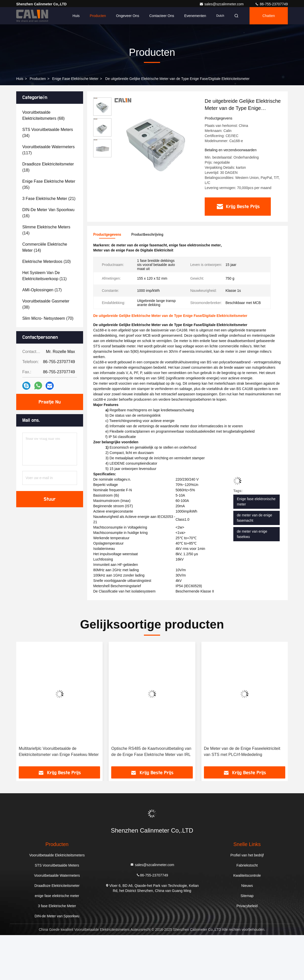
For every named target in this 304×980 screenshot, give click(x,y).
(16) (48, 213)
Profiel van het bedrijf (247, 855)
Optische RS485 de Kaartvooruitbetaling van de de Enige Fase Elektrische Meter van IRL (151, 751)
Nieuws (247, 886)
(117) (49, 150)
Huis (76, 16)
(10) (46, 261)
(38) (46, 304)
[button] (27, 706)
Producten (98, 16)
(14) (46, 230)
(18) (48, 167)
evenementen (195, 16)
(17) (42, 290)
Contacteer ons (162, 16)
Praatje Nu (50, 402)
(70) (48, 318)
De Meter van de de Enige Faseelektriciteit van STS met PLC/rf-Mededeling (242, 751)
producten (38, 79)
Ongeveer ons (128, 16)
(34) (48, 133)
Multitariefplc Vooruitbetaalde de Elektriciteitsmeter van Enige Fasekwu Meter (59, 751)
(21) (49, 199)
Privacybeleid (247, 906)
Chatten (269, 16)
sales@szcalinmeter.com (222, 4)
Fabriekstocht (247, 865)
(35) (49, 184)
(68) (43, 115)
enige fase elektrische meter (75, 79)
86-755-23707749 (271, 4)
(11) (44, 276)
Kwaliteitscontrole (247, 875)
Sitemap (247, 896)
